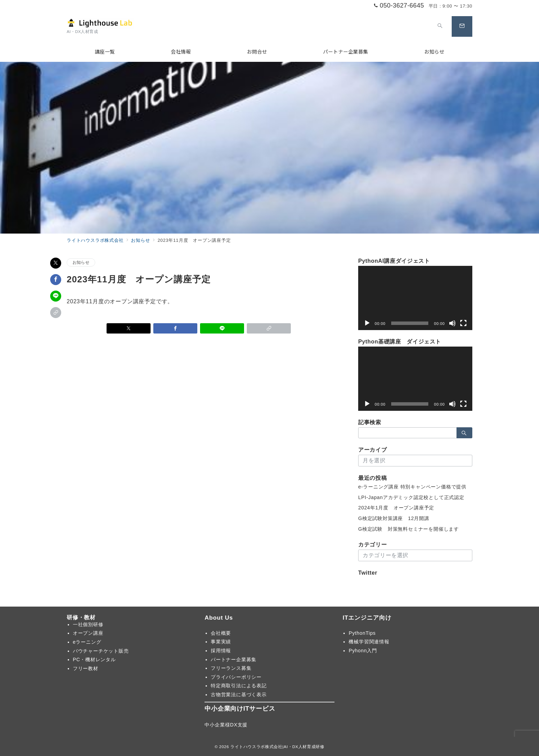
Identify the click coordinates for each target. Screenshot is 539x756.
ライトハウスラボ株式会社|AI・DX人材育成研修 (277, 747)
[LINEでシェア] (56, 296)
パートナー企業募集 (234, 659)
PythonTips (362, 633)
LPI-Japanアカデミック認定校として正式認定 (411, 497)
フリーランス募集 (231, 668)
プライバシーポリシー (236, 677)
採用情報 (221, 651)
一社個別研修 (88, 624)
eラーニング (87, 642)
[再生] (367, 323)
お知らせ (81, 262)
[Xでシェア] (56, 263)
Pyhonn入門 (363, 651)
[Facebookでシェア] (56, 280)
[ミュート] (452, 323)
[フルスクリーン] (463, 323)
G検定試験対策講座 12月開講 (394, 518)
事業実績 (221, 642)
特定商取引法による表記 (239, 686)
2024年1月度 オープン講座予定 (396, 508)
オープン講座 (88, 633)
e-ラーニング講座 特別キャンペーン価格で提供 (412, 487)
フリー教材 (86, 668)
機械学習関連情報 (369, 642)
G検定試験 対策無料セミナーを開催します (409, 529)
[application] (415, 298)
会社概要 (221, 633)
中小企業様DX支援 (226, 725)
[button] (56, 313)
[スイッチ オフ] (440, 26)
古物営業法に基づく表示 (239, 695)
